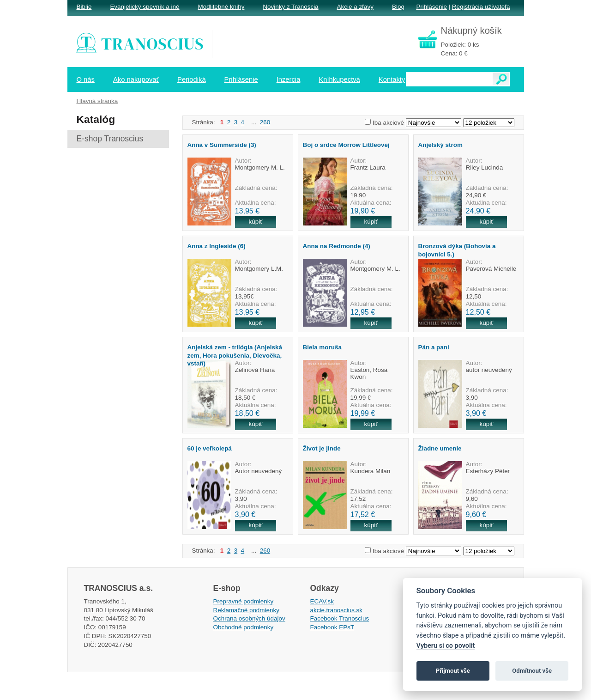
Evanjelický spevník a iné (145, 7)
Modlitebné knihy (221, 7)
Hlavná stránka (97, 101)
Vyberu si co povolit (446, 646)
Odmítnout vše (532, 671)
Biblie (84, 7)
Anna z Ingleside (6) (217, 246)
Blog (398, 7)
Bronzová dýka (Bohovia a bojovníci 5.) (457, 250)
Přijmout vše (453, 671)
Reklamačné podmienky (246, 610)
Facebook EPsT (332, 627)
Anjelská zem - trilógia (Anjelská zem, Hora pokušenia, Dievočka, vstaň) (235, 355)
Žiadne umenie (440, 448)
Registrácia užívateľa (481, 7)
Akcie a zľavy (355, 7)
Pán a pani (434, 347)
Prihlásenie (431, 7)
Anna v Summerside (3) (222, 145)
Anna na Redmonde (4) (337, 246)
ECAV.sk (322, 601)
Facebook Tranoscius (340, 618)
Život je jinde (322, 448)
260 (265, 122)
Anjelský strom (440, 145)
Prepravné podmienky (244, 601)
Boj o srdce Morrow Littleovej (346, 145)
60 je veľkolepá (210, 448)
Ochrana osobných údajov (249, 618)
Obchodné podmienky (244, 627)
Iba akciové (388, 123)
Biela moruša (322, 347)
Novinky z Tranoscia (290, 7)
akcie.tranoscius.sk (337, 610)
